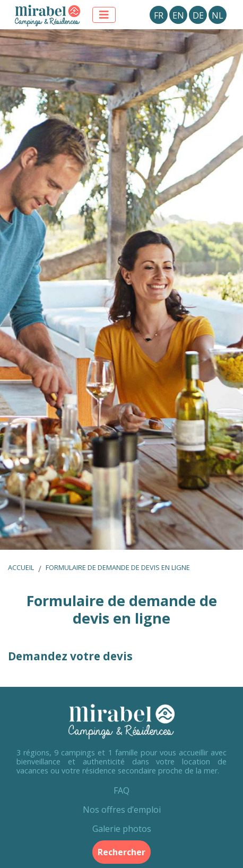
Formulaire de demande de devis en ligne (118, 567)
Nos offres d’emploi (122, 810)
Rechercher (121, 852)
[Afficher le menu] (104, 15)
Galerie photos (122, 829)
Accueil (21, 567)
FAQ (121, 790)
